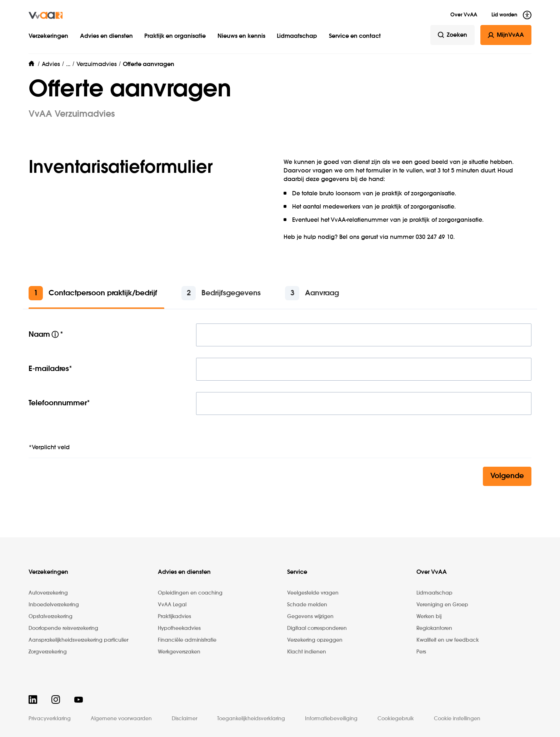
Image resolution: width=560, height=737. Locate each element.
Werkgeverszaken (179, 652)
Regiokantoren (434, 628)
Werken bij (429, 617)
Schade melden (307, 605)
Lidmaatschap (297, 36)
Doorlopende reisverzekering (63, 628)
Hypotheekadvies (179, 628)
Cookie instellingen (457, 719)
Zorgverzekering (48, 652)
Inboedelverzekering (54, 605)
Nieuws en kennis (241, 36)
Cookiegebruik (396, 719)
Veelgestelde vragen (313, 593)
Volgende (507, 476)
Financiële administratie (187, 640)
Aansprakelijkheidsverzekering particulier (78, 640)
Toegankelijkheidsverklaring (251, 719)
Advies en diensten (106, 36)
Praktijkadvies (174, 617)
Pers (421, 652)
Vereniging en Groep (442, 605)
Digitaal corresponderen (317, 628)
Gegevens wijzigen (310, 617)
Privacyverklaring (50, 719)
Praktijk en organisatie (175, 36)
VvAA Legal (172, 605)
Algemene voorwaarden (121, 719)
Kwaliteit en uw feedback (448, 640)
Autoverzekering (48, 593)
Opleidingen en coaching (190, 593)
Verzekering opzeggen (315, 640)
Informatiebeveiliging (331, 719)
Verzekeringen (48, 36)
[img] (46, 15)
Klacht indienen (307, 652)
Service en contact (355, 36)
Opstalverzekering (51, 617)
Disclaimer (184, 719)
